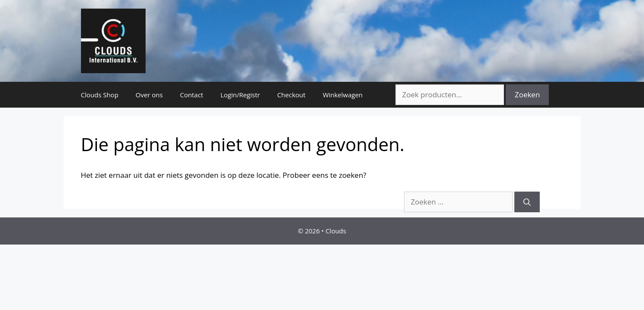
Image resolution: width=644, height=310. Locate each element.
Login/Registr (240, 95)
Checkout (291, 95)
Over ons (149, 95)
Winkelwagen (343, 95)
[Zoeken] (527, 202)
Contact (192, 95)
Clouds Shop (100, 95)
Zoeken (527, 95)
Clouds (336, 231)
